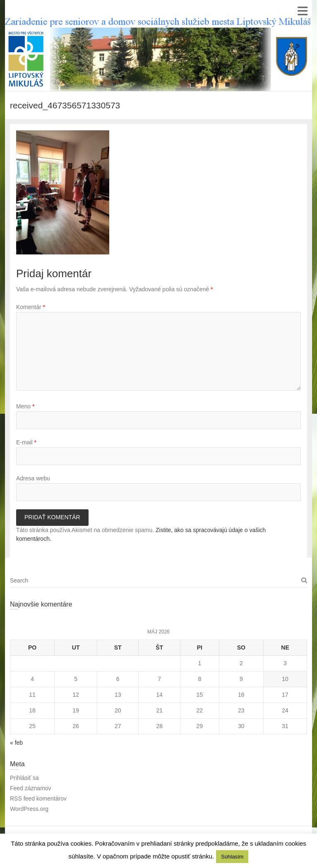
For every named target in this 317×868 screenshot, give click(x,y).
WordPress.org (29, 809)
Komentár (31, 307)
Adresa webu (33, 478)
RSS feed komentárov (38, 798)
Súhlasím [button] (232, 857)
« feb (16, 743)
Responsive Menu (302, 11)
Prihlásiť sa (24, 778)
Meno (25, 406)
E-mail (26, 442)
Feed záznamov (31, 788)
